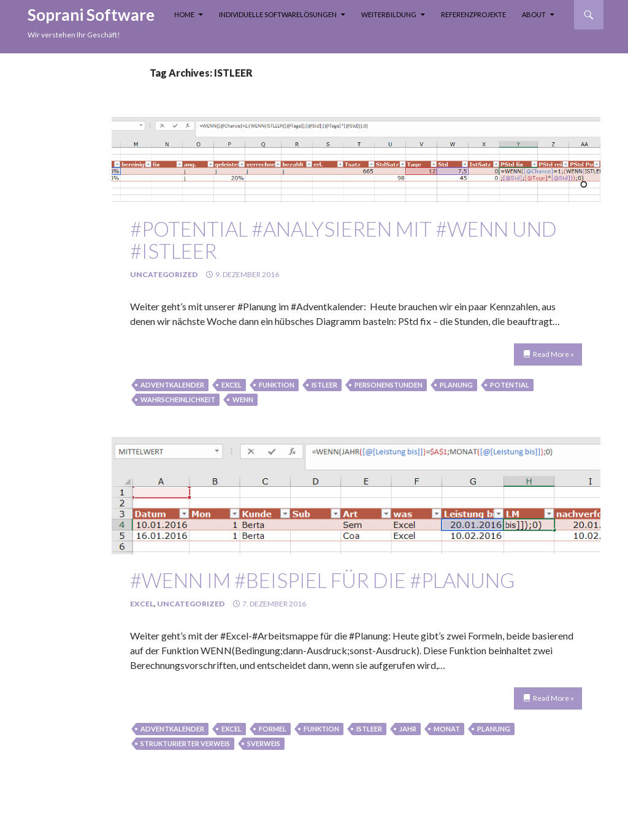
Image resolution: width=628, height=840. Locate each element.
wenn (243, 399)
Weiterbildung (389, 14)
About (534, 14)
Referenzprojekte (473, 14)
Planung (456, 385)
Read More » (553, 354)
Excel (232, 385)
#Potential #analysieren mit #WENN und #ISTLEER (343, 240)
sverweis (264, 743)
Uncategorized (164, 274)
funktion (277, 385)
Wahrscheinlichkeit (178, 399)
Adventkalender (172, 385)
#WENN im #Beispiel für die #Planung (322, 580)
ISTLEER (324, 385)
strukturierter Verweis (185, 743)
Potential (510, 385)
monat (447, 729)
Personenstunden (389, 385)
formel (273, 729)
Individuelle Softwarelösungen (278, 14)
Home (184, 14)
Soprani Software (91, 15)
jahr (408, 729)
